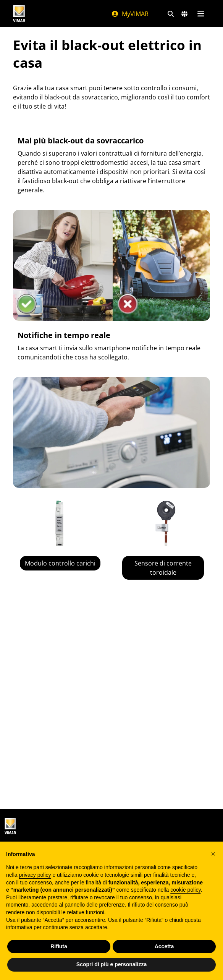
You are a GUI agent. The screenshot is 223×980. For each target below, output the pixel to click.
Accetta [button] (164, 946)
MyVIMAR (130, 14)
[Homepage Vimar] (19, 14)
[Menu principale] (201, 14)
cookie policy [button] (185, 890)
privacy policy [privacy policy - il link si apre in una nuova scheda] (35, 875)
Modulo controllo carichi (60, 563)
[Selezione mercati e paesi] (184, 14)
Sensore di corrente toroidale (163, 568)
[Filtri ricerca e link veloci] (171, 14)
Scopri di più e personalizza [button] (112, 964)
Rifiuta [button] (59, 946)
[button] (213, 854)
